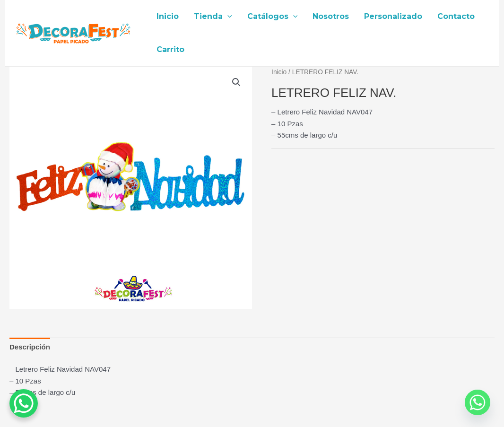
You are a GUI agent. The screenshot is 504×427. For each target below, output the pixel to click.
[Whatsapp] (478, 402)
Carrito (170, 49)
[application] (227, 17)
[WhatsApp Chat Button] (24, 403)
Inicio (168, 16)
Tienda (213, 17)
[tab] (30, 347)
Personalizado (393, 16)
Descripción (30, 347)
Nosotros (331, 16)
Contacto (456, 16)
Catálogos (273, 17)
